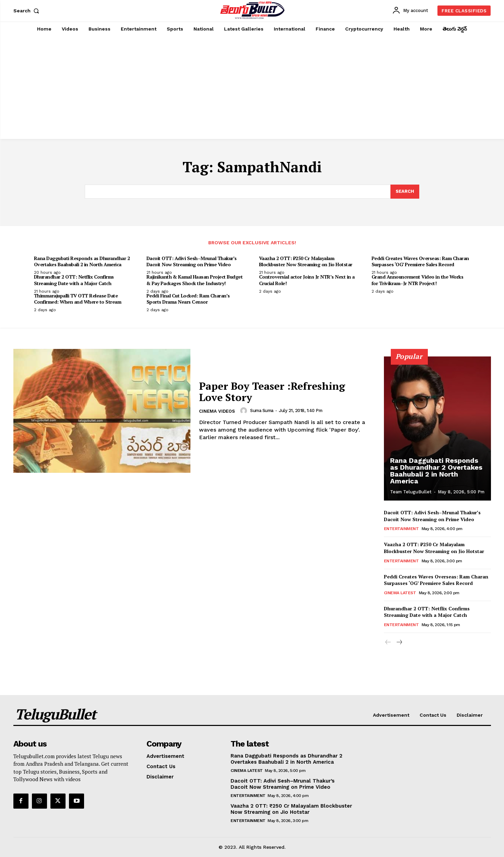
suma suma (262, 410)
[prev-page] (388, 643)
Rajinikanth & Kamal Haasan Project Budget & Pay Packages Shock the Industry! (195, 280)
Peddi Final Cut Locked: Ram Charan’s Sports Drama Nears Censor (188, 299)
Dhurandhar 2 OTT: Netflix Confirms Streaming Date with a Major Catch (74, 280)
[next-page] (399, 643)
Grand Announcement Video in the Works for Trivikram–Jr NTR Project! (418, 280)
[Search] (405, 192)
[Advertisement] (252, 87)
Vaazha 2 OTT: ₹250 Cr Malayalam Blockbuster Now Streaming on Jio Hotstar (306, 261)
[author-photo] (245, 411)
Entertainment (401, 529)
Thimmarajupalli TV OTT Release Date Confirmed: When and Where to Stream (78, 299)
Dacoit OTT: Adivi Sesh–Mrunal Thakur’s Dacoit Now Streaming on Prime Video (192, 261)
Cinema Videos (217, 411)
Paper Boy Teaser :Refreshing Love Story (272, 392)
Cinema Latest (400, 593)
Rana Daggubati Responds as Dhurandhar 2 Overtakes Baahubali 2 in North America (82, 261)
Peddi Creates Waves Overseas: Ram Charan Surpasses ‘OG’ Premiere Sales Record (420, 261)
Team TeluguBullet (411, 492)
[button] (28, 11)
